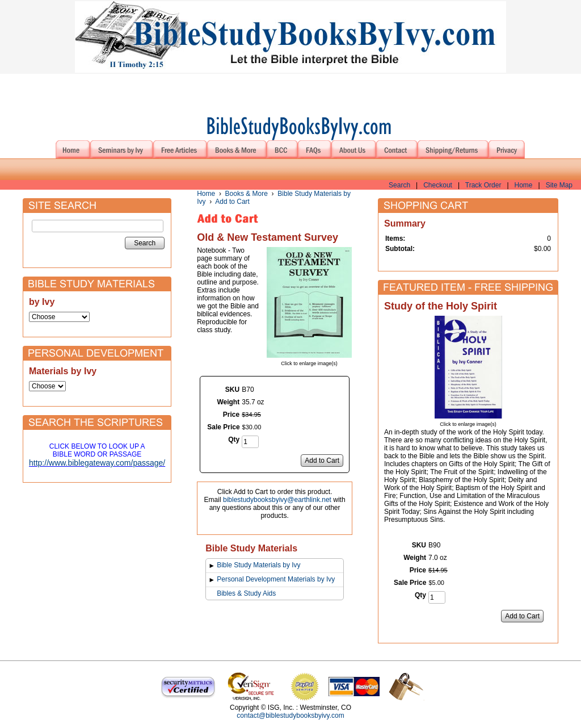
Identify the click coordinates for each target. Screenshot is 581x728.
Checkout (438, 185)
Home (524, 185)
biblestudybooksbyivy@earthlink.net (277, 500)
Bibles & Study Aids (246, 593)
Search (399, 185)
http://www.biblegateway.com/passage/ (97, 463)
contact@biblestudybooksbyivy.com (290, 716)
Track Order (483, 185)
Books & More (247, 194)
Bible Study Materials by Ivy (258, 565)
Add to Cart (232, 202)
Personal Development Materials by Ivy (276, 579)
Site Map (559, 185)
